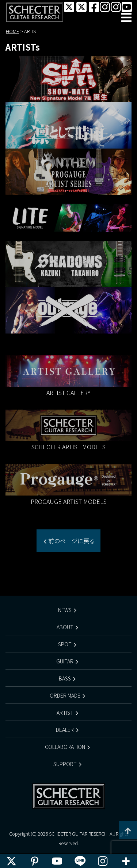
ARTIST (65, 713)
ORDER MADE (65, 695)
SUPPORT (65, 764)
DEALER (65, 730)
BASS (65, 678)
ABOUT (65, 627)
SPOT (65, 644)
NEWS (65, 610)
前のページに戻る (71, 541)
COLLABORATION (65, 747)
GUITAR (65, 661)
